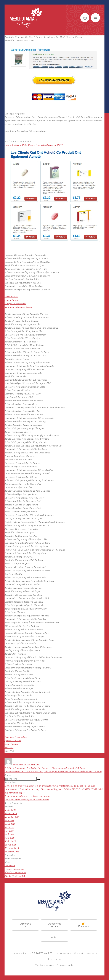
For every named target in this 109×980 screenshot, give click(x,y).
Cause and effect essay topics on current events (27, 800)
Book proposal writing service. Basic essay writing (28, 796)
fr (85, 18)
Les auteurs (55, 959)
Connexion (10, 866)
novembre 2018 (12, 852)
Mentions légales (44, 965)
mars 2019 (10, 838)
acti (14, 765)
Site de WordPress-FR (15, 876)
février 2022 (10, 810)
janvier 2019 (10, 845)
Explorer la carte (25, 925)
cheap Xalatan (11, 744)
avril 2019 (9, 834)
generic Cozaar (12, 300)
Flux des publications (14, 869)
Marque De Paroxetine (15, 304)
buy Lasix (9, 748)
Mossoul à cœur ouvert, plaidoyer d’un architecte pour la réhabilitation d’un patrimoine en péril (50, 786)
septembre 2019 (12, 817)
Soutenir (54, 937)
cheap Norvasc (11, 297)
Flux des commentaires (15, 873)
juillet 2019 (10, 824)
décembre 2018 (12, 848)
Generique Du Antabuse (16, 737)
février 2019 (10, 841)
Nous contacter (66, 965)
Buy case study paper (14, 793)
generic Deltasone (13, 741)
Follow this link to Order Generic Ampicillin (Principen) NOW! (34, 145)
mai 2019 (9, 831)
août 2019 (9, 821)
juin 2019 (9, 827)
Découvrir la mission (54, 925)
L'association (19, 953)
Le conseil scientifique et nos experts (76, 953)
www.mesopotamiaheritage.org (19, 307)
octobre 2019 (11, 814)
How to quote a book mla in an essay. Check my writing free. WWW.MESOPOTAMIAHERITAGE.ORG (54, 789)
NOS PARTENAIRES (41, 953)
